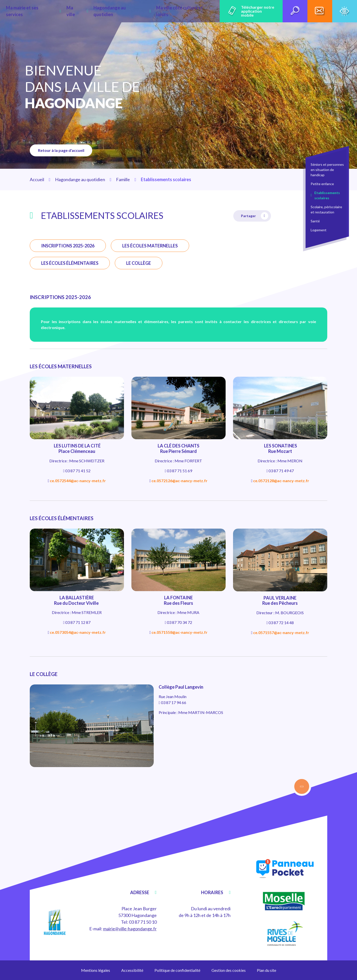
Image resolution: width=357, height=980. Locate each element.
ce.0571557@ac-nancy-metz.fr (281, 632)
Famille (123, 179)
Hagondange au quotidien (114, 11)
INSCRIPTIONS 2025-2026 (68, 246)
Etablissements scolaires (327, 195)
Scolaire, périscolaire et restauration (326, 209)
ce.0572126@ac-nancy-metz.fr (179, 481)
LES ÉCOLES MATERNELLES (150, 246)
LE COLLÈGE (139, 263)
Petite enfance (322, 184)
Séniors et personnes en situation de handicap (327, 170)
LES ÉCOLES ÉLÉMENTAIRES (70, 263)
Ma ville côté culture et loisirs (172, 11)
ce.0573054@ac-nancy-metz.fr (78, 632)
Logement (319, 230)
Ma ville (76, 11)
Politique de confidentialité (177, 970)
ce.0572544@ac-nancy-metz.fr (78, 481)
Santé (315, 221)
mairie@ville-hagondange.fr (130, 929)
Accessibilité (132, 970)
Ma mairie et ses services (40, 11)
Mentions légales (96, 970)
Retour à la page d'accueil (63, 150)
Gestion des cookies (229, 970)
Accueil (37, 179)
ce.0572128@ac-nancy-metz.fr (281, 481)
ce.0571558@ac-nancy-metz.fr (179, 632)
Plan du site (267, 970)
